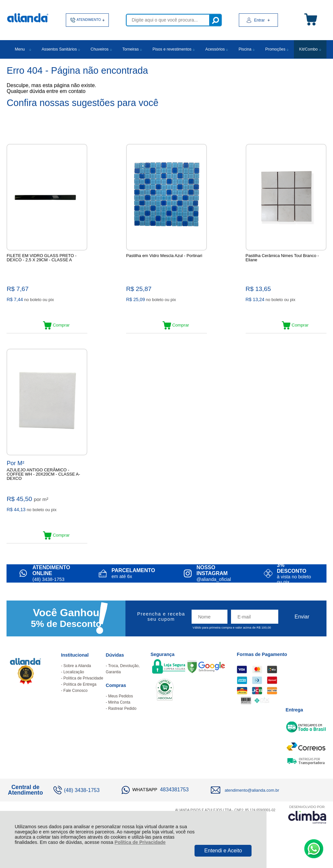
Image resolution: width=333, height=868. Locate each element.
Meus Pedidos (121, 711)
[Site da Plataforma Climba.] (307, 829)
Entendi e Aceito (223, 851)
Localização (74, 687)
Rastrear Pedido (122, 723)
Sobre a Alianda (77, 680)
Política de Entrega (80, 699)
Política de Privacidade (140, 842)
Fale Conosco (76, 705)
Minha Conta (119, 717)
